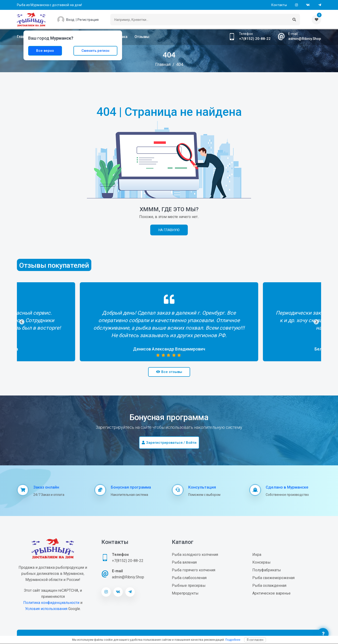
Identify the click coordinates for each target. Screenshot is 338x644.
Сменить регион (95, 51)
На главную (169, 230)
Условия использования (46, 609)
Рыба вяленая (184, 562)
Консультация (202, 487)
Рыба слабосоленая (189, 578)
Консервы (261, 562)
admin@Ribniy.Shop (305, 39)
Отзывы (142, 37)
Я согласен (255, 640)
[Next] (316, 322)
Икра (257, 555)
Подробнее (233, 640)
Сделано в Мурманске (287, 487)
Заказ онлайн (46, 487)
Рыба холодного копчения (195, 555)
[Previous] (22, 322)
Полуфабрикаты (267, 570)
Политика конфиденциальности (51, 603)
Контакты (279, 5)
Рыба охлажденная (269, 586)
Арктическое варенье (271, 593)
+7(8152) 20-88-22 (255, 39)
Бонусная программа (131, 487)
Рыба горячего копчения (194, 570)
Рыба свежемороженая (273, 578)
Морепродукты (185, 593)
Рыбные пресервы (189, 586)
